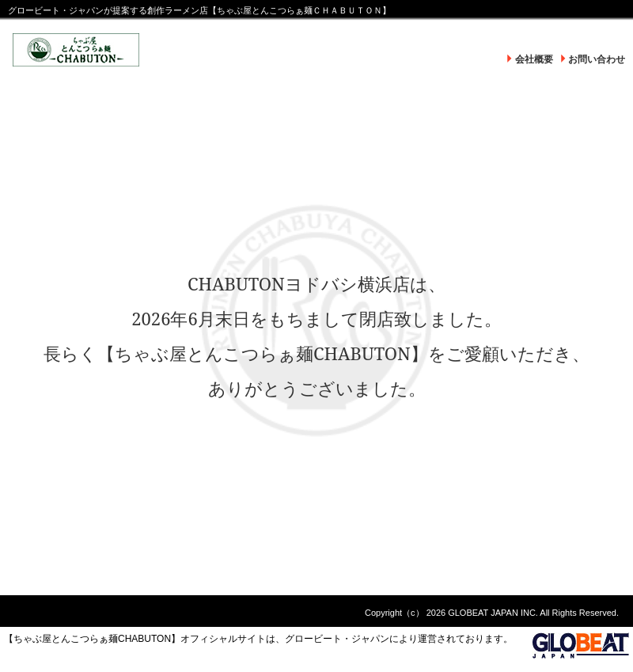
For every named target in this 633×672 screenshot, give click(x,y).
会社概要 (534, 59)
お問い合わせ (597, 59)
